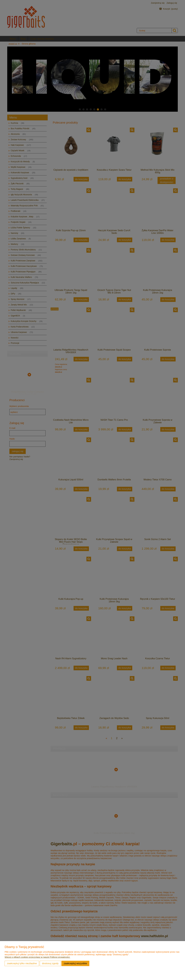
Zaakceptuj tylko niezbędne (22, 963)
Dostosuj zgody (50, 963)
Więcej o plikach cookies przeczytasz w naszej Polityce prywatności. (37, 957)
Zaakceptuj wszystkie (75, 963)
